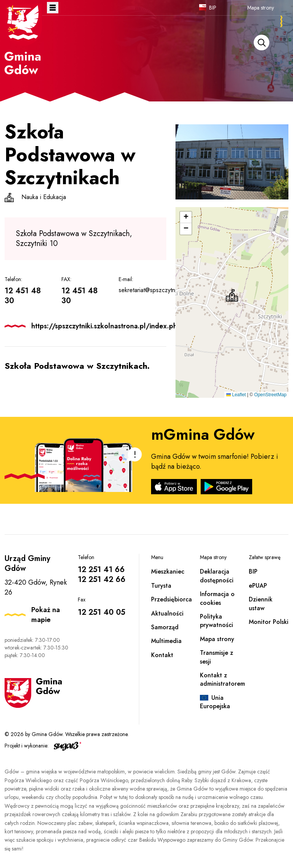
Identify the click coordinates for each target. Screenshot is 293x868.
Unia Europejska (215, 702)
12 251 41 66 (101, 570)
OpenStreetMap (270, 395)
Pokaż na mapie (46, 615)
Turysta (161, 586)
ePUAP (258, 586)
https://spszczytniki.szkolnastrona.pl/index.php (106, 326)
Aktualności (167, 613)
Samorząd (165, 627)
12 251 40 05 (101, 612)
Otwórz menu (53, 8)
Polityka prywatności (217, 621)
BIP (213, 8)
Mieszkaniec (168, 571)
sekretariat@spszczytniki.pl (153, 290)
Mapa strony (261, 8)
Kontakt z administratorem (222, 679)
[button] (232, 295)
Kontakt (162, 655)
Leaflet (236, 395)
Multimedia (166, 641)
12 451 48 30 (23, 296)
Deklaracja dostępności (217, 576)
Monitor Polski (269, 622)
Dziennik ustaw (261, 604)
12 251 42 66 (102, 579)
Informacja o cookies (217, 598)
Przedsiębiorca (171, 599)
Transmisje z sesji (217, 657)
